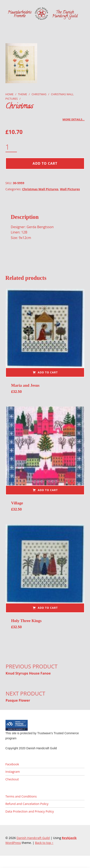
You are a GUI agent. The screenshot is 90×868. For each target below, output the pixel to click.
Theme (22, 94)
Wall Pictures (70, 189)
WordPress (13, 843)
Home (10, 94)
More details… (74, 119)
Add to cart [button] (48, 372)
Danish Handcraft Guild (33, 838)
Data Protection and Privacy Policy (30, 811)
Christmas (39, 94)
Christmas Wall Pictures (40, 189)
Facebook (12, 764)
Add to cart (45, 163)
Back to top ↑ (44, 843)
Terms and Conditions (21, 796)
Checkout (12, 779)
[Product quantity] (11, 147)
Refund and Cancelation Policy (27, 804)
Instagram (13, 772)
